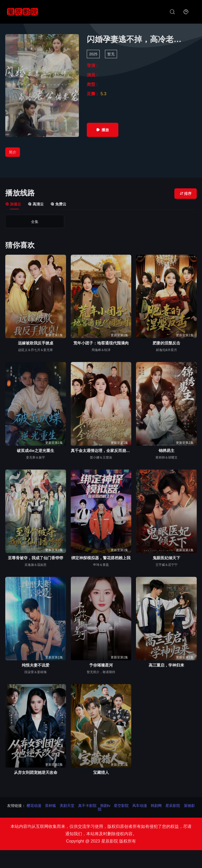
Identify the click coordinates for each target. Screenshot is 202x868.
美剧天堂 (67, 806)
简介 (13, 152)
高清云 (36, 204)
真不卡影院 (87, 806)
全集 (28, 222)
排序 (186, 194)
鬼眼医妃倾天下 (166, 558)
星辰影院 (173, 806)
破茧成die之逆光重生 (36, 451)
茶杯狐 (50, 806)
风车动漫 (140, 806)
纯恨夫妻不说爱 (36, 665)
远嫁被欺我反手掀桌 (36, 343)
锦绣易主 (166, 451)
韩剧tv (105, 806)
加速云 (13, 204)
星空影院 (121, 806)
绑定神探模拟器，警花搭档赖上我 (101, 558)
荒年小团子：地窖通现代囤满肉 (101, 343)
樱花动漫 (34, 806)
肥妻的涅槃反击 (166, 343)
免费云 (58, 204)
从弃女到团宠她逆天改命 (36, 772)
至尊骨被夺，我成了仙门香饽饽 (36, 558)
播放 (103, 130)
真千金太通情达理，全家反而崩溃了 (101, 451)
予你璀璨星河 (101, 665)
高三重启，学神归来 (166, 665)
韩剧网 (156, 806)
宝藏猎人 (101, 772)
